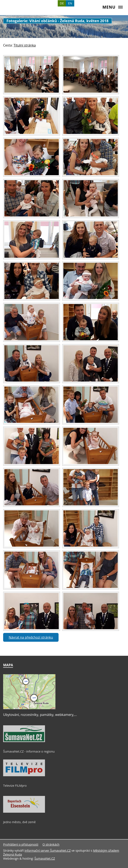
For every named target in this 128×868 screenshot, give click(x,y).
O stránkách (51, 844)
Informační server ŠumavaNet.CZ (48, 851)
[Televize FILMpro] (24, 775)
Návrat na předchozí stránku (31, 637)
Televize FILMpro (15, 786)
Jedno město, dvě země (19, 822)
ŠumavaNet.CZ (45, 858)
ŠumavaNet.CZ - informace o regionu (29, 751)
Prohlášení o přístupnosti (21, 844)
